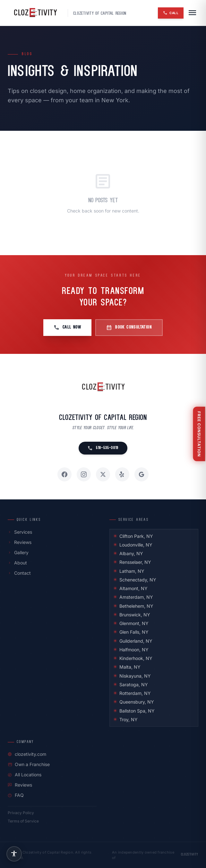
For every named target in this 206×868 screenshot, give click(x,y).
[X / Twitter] (103, 474)
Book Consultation (129, 328)
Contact (19, 573)
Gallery (18, 552)
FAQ (16, 795)
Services (20, 532)
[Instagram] (84, 474)
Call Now (67, 328)
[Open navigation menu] (192, 13)
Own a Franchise (29, 764)
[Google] (142, 474)
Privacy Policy (21, 813)
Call (171, 13)
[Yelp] (122, 474)
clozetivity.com (27, 754)
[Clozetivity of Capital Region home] (103, 387)
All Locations (25, 775)
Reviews (20, 542)
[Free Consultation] (200, 434)
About (17, 563)
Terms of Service (23, 821)
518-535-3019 (103, 448)
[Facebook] (64, 474)
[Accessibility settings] (14, 854)
